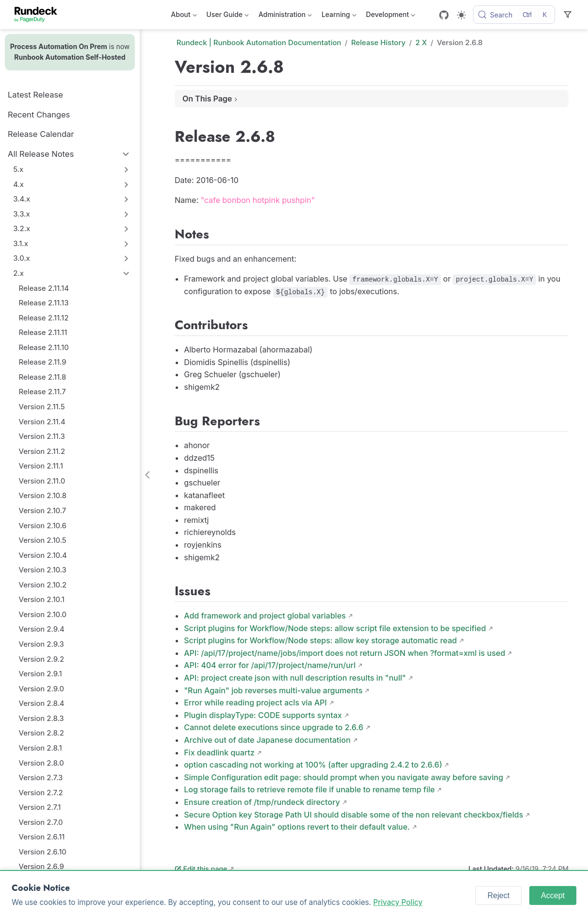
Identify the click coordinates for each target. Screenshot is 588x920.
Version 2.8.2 (41, 733)
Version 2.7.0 (41, 822)
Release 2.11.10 (44, 347)
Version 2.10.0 (43, 614)
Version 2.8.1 (41, 748)
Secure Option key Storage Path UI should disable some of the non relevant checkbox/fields (353, 815)
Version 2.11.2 (42, 451)
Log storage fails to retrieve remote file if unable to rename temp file (309, 789)
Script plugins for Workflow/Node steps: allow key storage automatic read (320, 640)
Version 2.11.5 (42, 407)
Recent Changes (39, 115)
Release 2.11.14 (44, 288)
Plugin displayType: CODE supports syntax (263, 715)
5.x (18, 169)
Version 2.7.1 (40, 807)
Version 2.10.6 (43, 526)
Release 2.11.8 (43, 377)
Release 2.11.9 (43, 362)
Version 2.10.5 (43, 540)
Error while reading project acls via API (255, 703)
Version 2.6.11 (42, 837)
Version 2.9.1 (41, 674)
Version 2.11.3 (42, 436)
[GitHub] (444, 15)
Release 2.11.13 (44, 303)
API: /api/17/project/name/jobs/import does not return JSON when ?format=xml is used (344, 653)
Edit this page (201, 869)
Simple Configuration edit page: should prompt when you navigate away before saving (343, 777)
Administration (285, 16)
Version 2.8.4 (42, 703)
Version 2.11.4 (42, 422)
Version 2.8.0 (41, 763)
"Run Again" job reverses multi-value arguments (273, 690)
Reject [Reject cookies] (498, 895)
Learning (339, 16)
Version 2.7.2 (41, 793)
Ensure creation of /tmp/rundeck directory (262, 802)
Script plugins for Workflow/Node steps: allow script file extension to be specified (335, 628)
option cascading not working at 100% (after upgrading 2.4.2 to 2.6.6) (313, 765)
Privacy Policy (398, 902)
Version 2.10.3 (43, 570)
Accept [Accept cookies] (553, 895)
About (184, 16)
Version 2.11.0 (42, 481)
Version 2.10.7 (43, 510)
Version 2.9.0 (42, 689)
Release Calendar (41, 134)
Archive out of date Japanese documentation (267, 740)
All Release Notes (41, 154)
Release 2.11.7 (42, 392)
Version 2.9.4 (42, 629)
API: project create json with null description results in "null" (295, 678)
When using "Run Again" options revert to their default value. (297, 827)
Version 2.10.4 (43, 555)
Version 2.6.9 (41, 866)
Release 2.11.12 (44, 318)
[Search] (514, 15)
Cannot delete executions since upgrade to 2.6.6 (274, 727)
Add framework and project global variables (265, 616)
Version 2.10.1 (42, 599)
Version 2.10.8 (43, 495)
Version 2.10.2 (43, 585)
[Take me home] (39, 15)
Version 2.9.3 (41, 644)
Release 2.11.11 (43, 332)
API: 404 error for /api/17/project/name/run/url (270, 665)
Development (390, 16)
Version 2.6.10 (43, 852)
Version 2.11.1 (41, 466)
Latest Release (35, 95)
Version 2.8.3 (41, 718)
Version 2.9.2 (42, 659)
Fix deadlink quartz (219, 753)
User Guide (227, 16)
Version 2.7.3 (41, 778)
